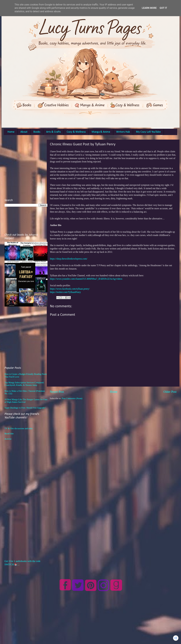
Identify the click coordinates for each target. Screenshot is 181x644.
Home (11, 132)
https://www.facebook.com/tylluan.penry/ (70, 289)
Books (37, 132)
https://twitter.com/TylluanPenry (65, 292)
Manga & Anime (101, 132)
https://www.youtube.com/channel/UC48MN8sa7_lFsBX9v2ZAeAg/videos (86, 279)
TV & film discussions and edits (19, 428)
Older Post (170, 392)
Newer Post (57, 392)
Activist (8, 439)
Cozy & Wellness (76, 132)
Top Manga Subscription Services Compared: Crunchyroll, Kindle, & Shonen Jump (24, 384)
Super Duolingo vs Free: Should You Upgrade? (25, 408)
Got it (163, 8)
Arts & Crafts (53, 132)
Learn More (149, 8)
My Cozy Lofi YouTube (148, 132)
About (24, 132)
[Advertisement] (28, 168)
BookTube (9, 434)
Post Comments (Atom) (72, 398)
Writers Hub (123, 132)
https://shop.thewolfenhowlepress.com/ (69, 259)
